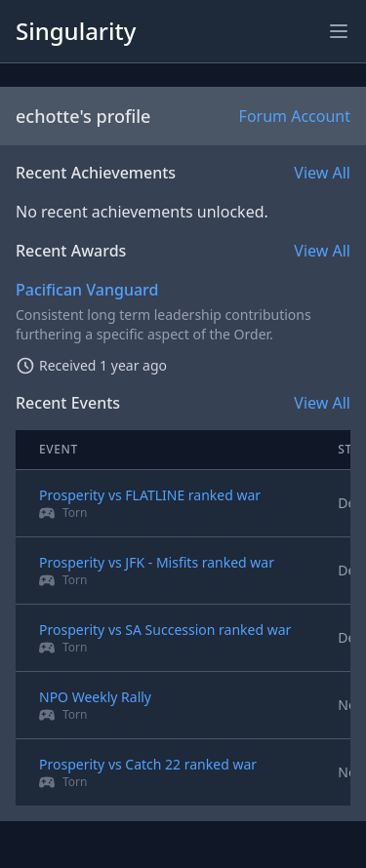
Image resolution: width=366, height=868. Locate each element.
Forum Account (295, 116)
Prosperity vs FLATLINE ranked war (150, 495)
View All (322, 173)
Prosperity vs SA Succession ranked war (165, 630)
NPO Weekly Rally (95, 697)
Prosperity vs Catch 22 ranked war (148, 764)
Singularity (76, 31)
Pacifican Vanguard (87, 290)
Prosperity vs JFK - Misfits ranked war (157, 562)
